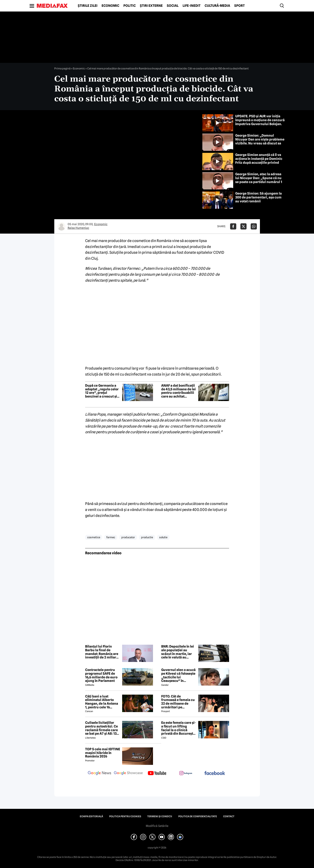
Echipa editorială (91, 816)
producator (128, 537)
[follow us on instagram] (186, 773)
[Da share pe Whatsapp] (254, 226)
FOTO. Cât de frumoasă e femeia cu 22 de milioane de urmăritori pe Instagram (178, 702)
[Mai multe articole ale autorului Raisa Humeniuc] (61, 226)
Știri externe (151, 6)
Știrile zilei (88, 6)
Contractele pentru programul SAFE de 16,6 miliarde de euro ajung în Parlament (101, 675)
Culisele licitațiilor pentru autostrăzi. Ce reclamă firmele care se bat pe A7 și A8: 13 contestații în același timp (101, 728)
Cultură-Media (217, 6)
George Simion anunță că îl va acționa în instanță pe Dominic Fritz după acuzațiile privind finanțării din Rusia (259, 161)
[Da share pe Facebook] (233, 226)
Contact (229, 816)
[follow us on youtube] (157, 773)
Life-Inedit (192, 6)
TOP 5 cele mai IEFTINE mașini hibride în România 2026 (103, 753)
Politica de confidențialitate (198, 816)
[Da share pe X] (243, 226)
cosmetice (94, 537)
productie (147, 537)
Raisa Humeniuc (78, 228)
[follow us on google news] (100, 773)
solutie (163, 537)
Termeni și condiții (160, 816)
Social (173, 6)
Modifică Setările (157, 826)
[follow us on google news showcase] (128, 773)
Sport (239, 6)
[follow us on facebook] (215, 773)
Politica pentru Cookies (125, 816)
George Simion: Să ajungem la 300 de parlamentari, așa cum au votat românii (258, 197)
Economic (110, 6)
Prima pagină (62, 68)
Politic (130, 6)
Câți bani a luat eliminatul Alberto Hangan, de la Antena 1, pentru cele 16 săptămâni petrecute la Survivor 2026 (102, 702)
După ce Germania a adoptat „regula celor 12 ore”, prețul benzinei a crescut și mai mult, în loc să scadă (102, 391)
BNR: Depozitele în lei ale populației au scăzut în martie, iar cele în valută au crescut (178, 652)
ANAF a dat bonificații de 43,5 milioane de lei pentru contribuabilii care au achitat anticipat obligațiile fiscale (178, 391)
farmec (111, 537)
